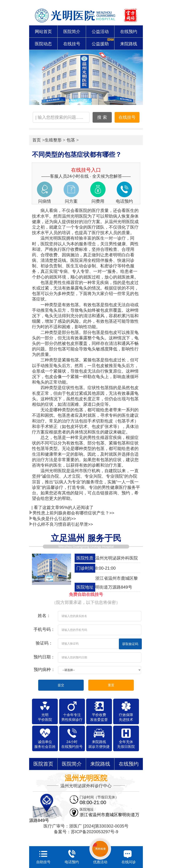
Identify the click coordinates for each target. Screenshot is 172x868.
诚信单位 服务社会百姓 (45, 744)
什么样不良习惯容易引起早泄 (61, 524)
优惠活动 (100, 851)
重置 (111, 685)
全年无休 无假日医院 (126, 744)
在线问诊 (129, 856)
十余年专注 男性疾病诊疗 (72, 717)
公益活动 (100, 32)
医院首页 (43, 764)
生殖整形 (53, 140)
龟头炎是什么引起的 (53, 519)
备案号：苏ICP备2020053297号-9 (86, 832)
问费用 (98, 201)
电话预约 (124, 201)
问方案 (71, 201)
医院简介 (72, 32)
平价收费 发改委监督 (99, 717)
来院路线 (129, 44)
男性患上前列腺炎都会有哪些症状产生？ (72, 513)
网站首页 (43, 32)
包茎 (71, 140)
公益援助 (100, 44)
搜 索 (102, 117)
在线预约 (129, 32)
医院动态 (43, 44)
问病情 (45, 201)
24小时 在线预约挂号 (72, 744)
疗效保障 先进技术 (126, 717)
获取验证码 (130, 644)
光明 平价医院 (45, 717)
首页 (37, 140)
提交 (61, 685)
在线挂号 (72, 44)
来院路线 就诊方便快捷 (99, 744)
